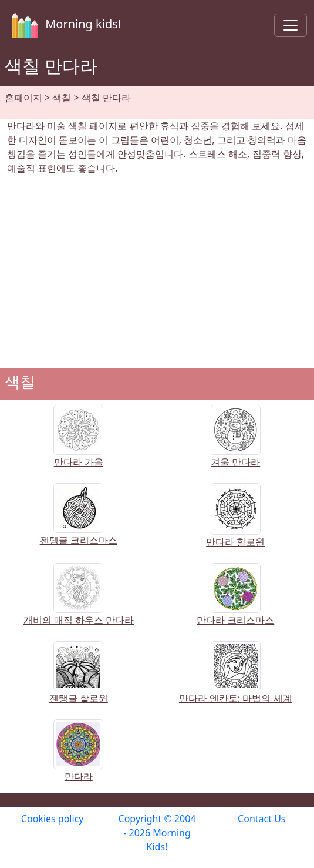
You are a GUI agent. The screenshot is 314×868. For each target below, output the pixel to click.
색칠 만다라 (106, 98)
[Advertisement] (157, 272)
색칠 (62, 98)
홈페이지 (23, 98)
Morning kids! (64, 25)
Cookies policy (53, 819)
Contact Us (261, 819)
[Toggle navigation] (291, 25)
